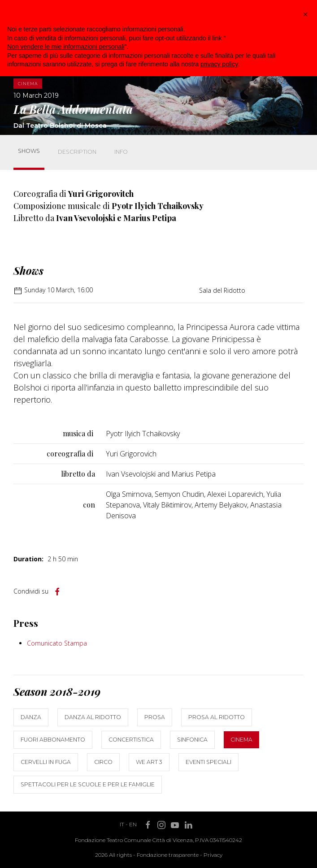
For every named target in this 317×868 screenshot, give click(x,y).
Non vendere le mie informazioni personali (66, 47)
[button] (305, 14)
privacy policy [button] (219, 64)
